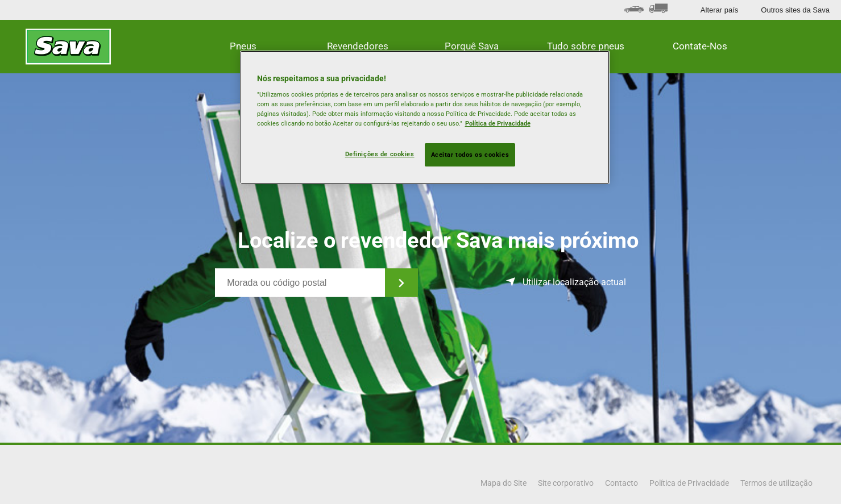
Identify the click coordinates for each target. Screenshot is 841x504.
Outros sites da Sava (795, 10)
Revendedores (358, 46)
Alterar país (719, 10)
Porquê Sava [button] (472, 46)
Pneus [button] (243, 46)
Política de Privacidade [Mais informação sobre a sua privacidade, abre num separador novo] (498, 123)
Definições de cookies (380, 154)
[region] (425, 118)
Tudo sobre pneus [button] (586, 46)
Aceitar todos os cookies (470, 155)
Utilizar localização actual (574, 282)
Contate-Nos (700, 46)
